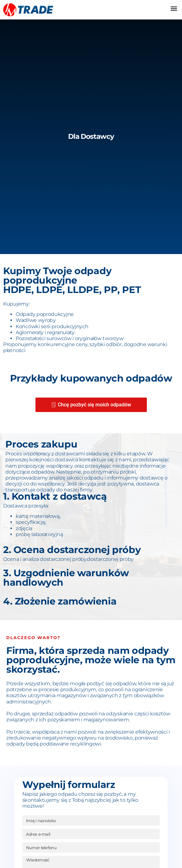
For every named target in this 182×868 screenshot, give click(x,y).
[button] (174, 8)
